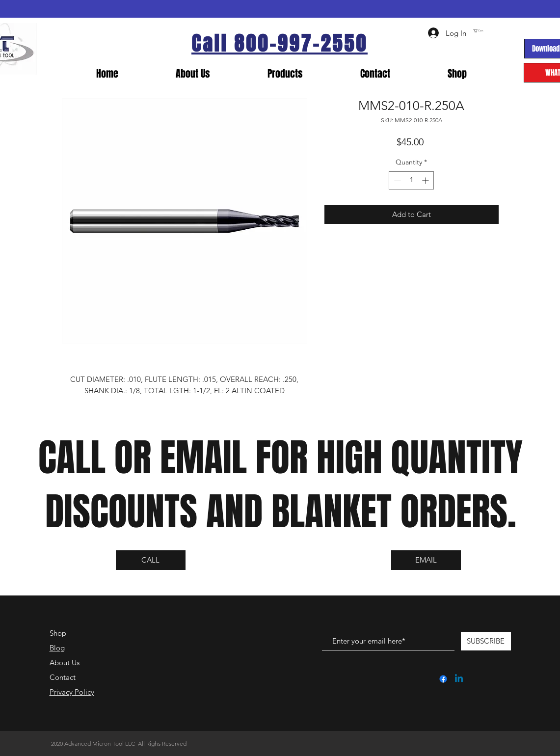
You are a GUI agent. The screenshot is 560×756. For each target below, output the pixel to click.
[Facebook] (443, 679)
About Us (65, 662)
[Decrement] (396, 180)
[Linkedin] (459, 679)
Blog (57, 648)
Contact (63, 677)
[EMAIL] (426, 560)
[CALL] (151, 560)
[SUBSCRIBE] (486, 641)
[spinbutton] (411, 180)
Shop (58, 633)
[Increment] (426, 180)
